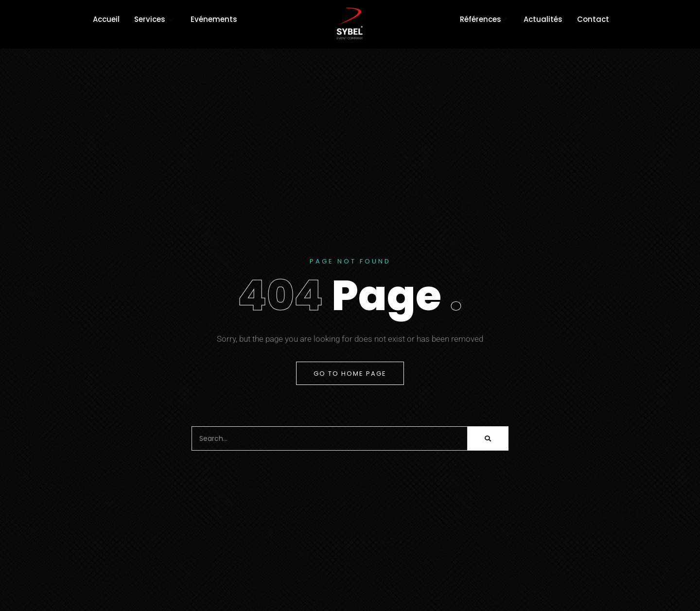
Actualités (543, 19)
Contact (593, 19)
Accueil (106, 19)
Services (155, 19)
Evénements (214, 19)
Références (484, 19)
